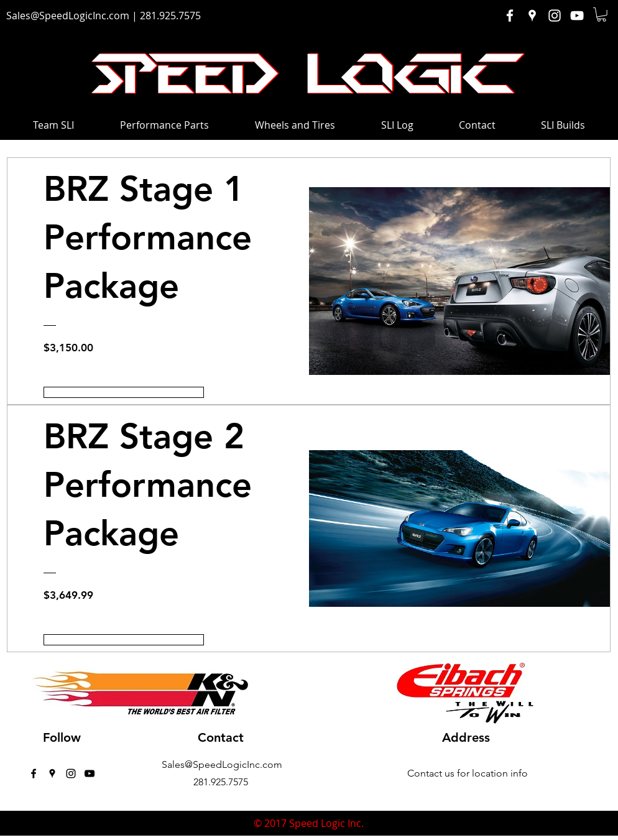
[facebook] (34, 773)
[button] (602, 15)
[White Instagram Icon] (555, 16)
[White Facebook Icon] (510, 16)
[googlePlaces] (52, 773)
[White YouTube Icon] (577, 16)
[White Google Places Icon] (532, 16)
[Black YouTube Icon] (90, 773)
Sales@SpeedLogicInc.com (68, 16)
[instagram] (71, 773)
